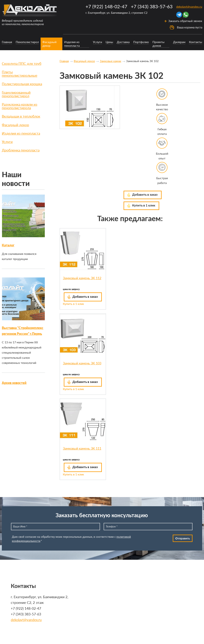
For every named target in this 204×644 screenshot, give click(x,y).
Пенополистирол (27, 42)
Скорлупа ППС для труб (22, 63)
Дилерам (179, 42)
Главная (7, 42)
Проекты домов (158, 44)
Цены (109, 42)
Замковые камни (110, 61)
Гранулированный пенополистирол (16, 94)
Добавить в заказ (145, 194)
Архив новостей (14, 383)
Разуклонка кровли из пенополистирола (20, 106)
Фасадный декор (49, 44)
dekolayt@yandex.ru (189, 7)
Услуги (97, 42)
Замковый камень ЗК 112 (82, 278)
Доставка (123, 42)
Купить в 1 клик (144, 205)
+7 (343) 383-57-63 (152, 6)
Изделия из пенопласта (72, 44)
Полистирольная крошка (22, 84)
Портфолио (141, 42)
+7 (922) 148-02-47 (106, 6)
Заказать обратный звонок (185, 21)
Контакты (196, 42)
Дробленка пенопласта (21, 150)
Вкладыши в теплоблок (21, 116)
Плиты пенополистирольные (20, 74)
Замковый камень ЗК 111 (82, 448)
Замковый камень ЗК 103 (82, 363)
